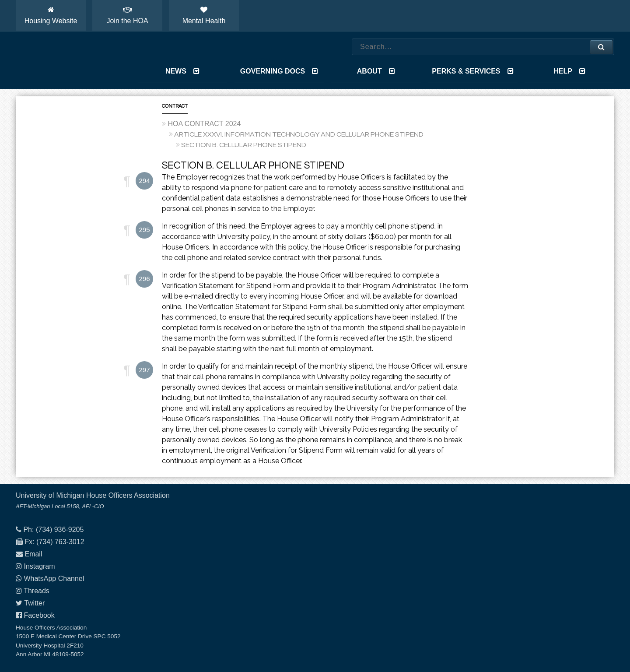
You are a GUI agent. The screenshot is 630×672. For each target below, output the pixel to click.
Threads (37, 591)
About (376, 71)
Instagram (39, 566)
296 (144, 279)
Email (33, 554)
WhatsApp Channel (54, 579)
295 (144, 230)
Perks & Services (472, 71)
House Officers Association (66, 60)
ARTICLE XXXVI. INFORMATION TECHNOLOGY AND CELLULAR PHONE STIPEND (299, 134)
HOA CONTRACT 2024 (204, 124)
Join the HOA (127, 15)
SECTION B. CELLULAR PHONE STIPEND (244, 145)
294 (144, 181)
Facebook (39, 615)
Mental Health (204, 15)
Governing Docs (279, 71)
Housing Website (51, 15)
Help (569, 71)
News (182, 71)
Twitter (34, 603)
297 (144, 370)
